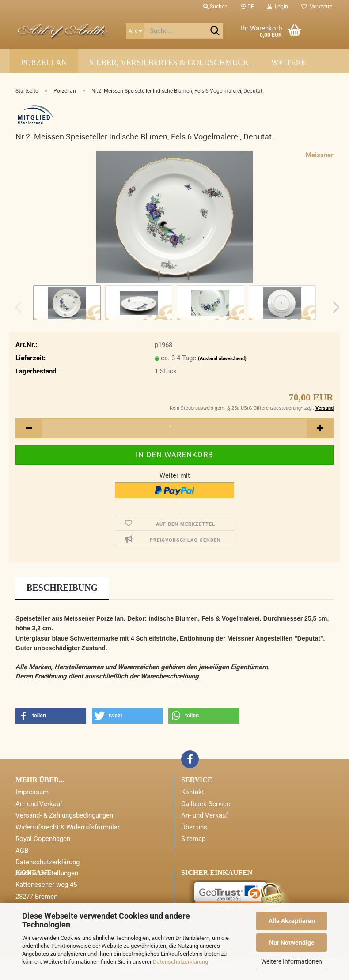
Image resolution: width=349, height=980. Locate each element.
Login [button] (278, 7)
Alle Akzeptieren (292, 921)
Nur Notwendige (292, 942)
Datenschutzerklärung (180, 962)
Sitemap (193, 839)
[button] (247, 7)
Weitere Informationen (292, 961)
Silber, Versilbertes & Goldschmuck (169, 63)
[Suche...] (135, 31)
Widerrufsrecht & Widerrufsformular (68, 827)
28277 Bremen (36, 897)
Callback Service (206, 804)
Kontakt (193, 792)
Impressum (32, 792)
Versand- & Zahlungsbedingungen (64, 815)
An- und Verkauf (39, 804)
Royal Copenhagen (43, 839)
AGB (22, 851)
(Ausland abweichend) (222, 359)
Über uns (194, 827)
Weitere (289, 63)
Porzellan (44, 63)
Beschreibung (62, 588)
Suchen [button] (215, 7)
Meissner (320, 155)
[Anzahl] (174, 428)
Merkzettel (317, 7)
